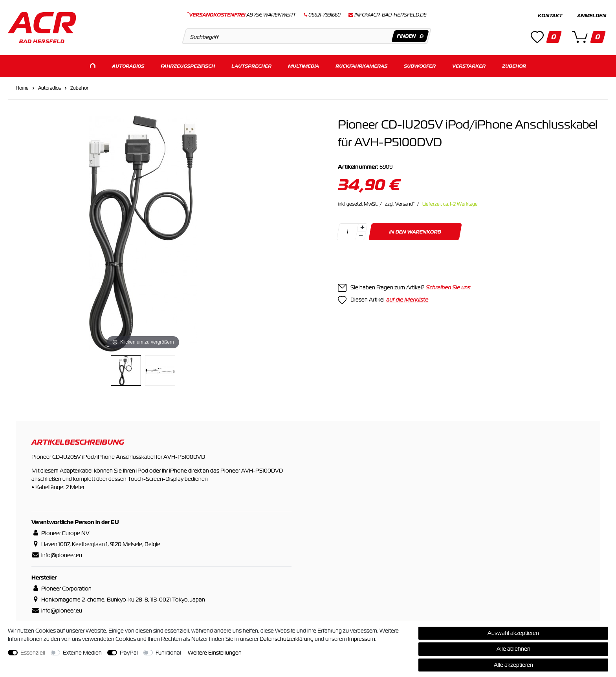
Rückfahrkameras (361, 66)
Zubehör (514, 66)
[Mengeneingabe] (348, 232)
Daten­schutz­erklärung (287, 639)
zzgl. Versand (400, 204)
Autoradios (128, 66)
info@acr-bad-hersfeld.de (390, 15)
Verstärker (469, 66)
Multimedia (303, 66)
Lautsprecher (251, 66)
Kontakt (550, 16)
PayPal (129, 653)
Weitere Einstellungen (215, 653)
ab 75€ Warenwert (241, 15)
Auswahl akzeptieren (513, 633)
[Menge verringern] (361, 236)
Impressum (362, 639)
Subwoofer (420, 66)
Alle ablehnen (513, 649)
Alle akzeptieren (513, 665)
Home (22, 88)
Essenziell (33, 653)
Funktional (168, 653)
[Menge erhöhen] (362, 228)
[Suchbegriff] (307, 36)
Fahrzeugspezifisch (188, 66)
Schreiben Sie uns (448, 287)
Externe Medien (82, 653)
